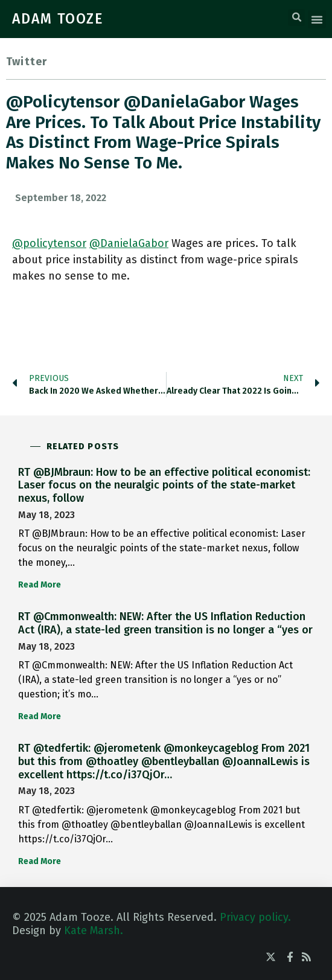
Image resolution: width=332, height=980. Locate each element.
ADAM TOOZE (58, 19)
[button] (296, 18)
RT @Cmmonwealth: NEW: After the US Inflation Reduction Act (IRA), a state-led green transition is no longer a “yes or (165, 623)
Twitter (27, 62)
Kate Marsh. (94, 930)
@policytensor (49, 243)
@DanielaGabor (129, 243)
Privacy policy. (255, 917)
